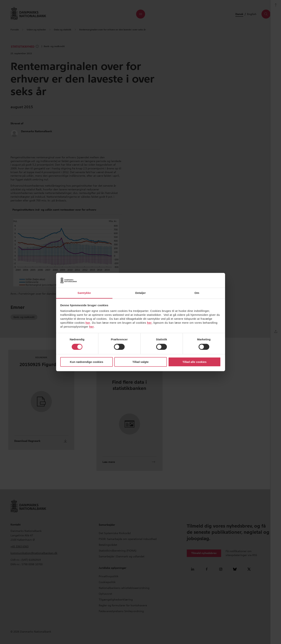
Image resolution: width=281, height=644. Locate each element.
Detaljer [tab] (141, 293)
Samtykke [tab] (84, 293)
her (88, 323)
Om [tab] (197, 293)
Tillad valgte (140, 362)
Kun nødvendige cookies (87, 362)
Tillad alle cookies (194, 362)
